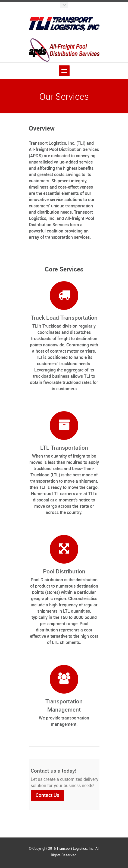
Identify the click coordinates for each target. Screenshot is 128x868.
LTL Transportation (64, 448)
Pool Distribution (64, 572)
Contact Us (47, 795)
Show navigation (64, 71)
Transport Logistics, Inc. (76, 849)
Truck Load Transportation (64, 318)
